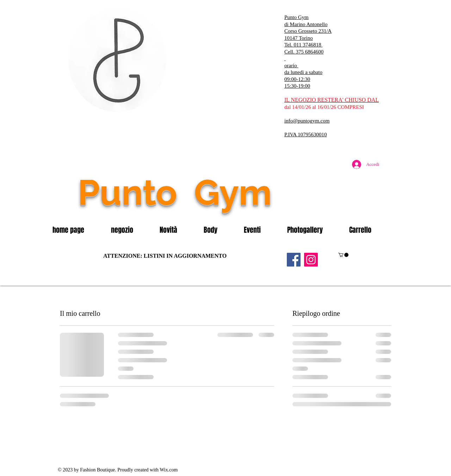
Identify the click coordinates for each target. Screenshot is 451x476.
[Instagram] (311, 260)
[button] (130, 230)
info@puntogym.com (307, 121)
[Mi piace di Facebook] (340, 207)
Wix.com (169, 470)
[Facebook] (294, 260)
